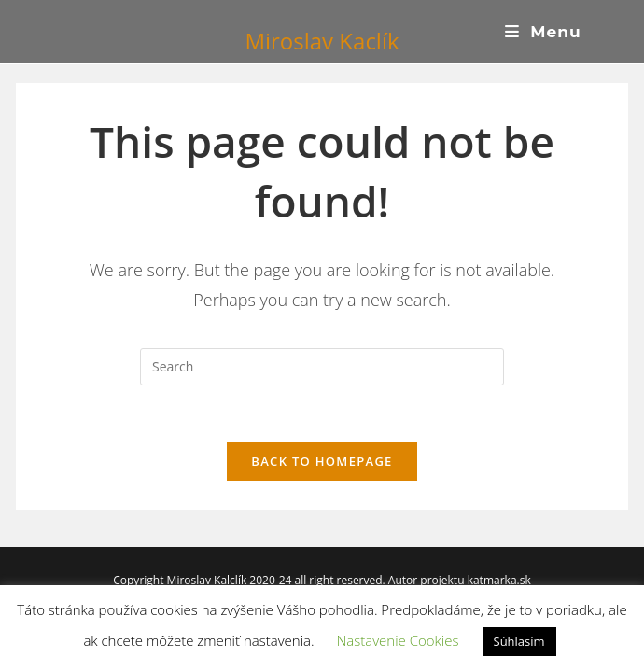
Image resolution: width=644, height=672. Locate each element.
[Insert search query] (322, 367)
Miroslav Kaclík (322, 41)
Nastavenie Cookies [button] (397, 640)
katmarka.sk (499, 580)
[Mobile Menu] (543, 32)
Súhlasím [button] (519, 641)
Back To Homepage (322, 461)
